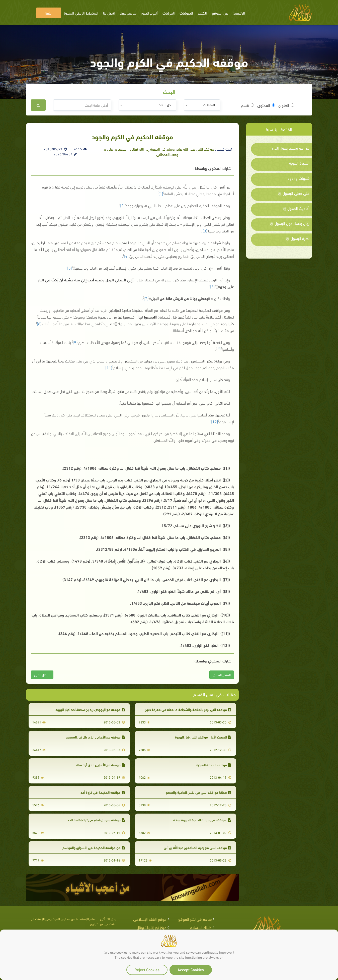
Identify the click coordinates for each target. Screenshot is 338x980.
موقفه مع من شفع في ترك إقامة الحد (96, 820)
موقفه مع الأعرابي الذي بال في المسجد (95, 737)
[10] (219, 348)
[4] (126, 256)
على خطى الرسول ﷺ (293, 193)
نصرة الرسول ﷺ (297, 238)
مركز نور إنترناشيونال (152, 927)
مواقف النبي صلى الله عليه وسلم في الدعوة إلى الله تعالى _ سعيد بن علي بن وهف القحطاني (158, 151)
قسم (247, 105)
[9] (75, 342)
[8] (39, 323)
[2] (122, 205)
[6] (213, 286)
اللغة (49, 13)
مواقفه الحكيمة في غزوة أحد (103, 792)
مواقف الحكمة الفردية (214, 764)
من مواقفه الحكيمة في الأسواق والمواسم (94, 847)
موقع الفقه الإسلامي (150, 919)
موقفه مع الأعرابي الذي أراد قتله (100, 764)
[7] (146, 298)
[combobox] (202, 105)
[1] (161, 193)
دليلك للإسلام (201, 927)
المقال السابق (222, 675)
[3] (205, 231)
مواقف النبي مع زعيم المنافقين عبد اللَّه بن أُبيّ (197, 847)
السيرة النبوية (299, 163)
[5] (70, 268)
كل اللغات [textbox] (164, 105)
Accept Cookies (191, 969)
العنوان (286, 105)
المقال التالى (42, 675)
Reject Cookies (147, 969)
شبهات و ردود (299, 178)
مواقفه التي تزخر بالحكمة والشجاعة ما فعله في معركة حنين (188, 709)
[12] (215, 421)
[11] (109, 367)
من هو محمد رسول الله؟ (290, 148)
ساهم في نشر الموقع (195, 919)
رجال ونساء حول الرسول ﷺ (289, 223)
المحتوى (266, 105)
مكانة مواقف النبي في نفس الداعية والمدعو (198, 792)
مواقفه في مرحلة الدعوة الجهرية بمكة (202, 820)
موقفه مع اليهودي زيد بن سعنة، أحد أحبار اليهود (90, 709)
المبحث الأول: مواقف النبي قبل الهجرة (203, 737)
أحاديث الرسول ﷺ (296, 208)
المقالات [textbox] (209, 105)
